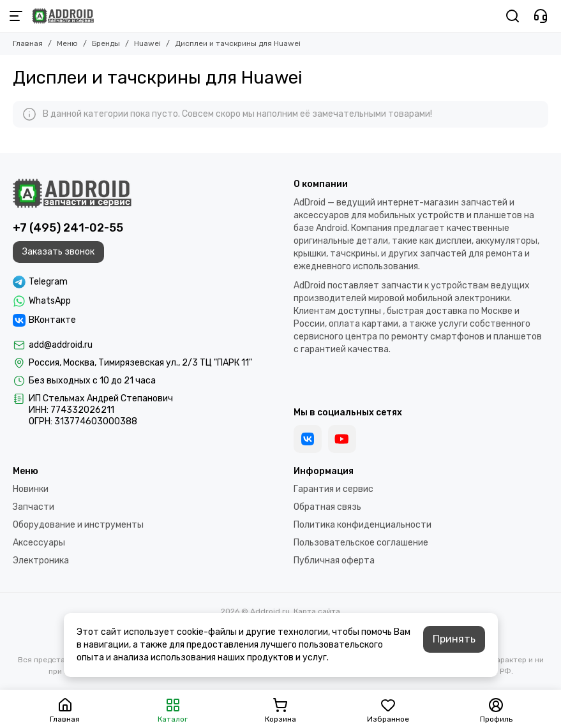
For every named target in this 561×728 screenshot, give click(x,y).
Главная (28, 43)
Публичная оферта (334, 561)
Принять (454, 639)
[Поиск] (512, 16)
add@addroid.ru (61, 345)
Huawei (147, 43)
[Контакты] (541, 16)
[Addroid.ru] (63, 16)
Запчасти (34, 507)
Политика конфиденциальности (363, 525)
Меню (67, 43)
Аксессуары (39, 543)
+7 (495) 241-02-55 (68, 228)
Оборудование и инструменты (78, 525)
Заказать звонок (58, 252)
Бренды (106, 43)
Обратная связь (327, 507)
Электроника (41, 561)
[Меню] (16, 16)
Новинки (31, 489)
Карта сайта (317, 611)
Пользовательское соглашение (361, 543)
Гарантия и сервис (333, 489)
